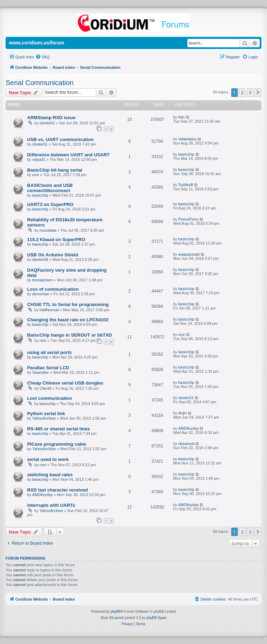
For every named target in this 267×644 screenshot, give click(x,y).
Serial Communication (40, 83)
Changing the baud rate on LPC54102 (68, 320)
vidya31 (39, 159)
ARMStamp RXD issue (51, 118)
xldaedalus (188, 139)
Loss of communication (53, 289)
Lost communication (50, 398)
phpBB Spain (156, 618)
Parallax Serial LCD (48, 368)
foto (181, 117)
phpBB (115, 612)
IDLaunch (117, 618)
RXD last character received (57, 490)
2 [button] (242, 92)
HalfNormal (49, 310)
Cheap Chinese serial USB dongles (65, 383)
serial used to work (48, 459)
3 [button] (250, 92)
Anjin (183, 413)
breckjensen (43, 280)
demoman (41, 294)
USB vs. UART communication (60, 139)
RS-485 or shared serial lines (58, 429)
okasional (186, 444)
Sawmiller (41, 372)
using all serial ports (49, 352)
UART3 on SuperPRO (50, 204)
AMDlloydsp (189, 428)
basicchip (186, 154)
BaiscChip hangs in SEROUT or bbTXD (70, 335)
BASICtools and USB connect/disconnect (50, 188)
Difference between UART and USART (68, 155)
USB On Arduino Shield (53, 255)
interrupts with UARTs (51, 505)
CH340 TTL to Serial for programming (68, 304)
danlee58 (40, 259)
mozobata (48, 230)
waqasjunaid (189, 254)
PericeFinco (188, 219)
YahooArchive (44, 418)
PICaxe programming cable (57, 444)
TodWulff (186, 185)
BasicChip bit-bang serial (55, 170)
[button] (258, 92)
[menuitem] (42, 57)
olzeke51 (47, 123)
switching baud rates (50, 475)
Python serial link (46, 414)
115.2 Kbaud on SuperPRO (56, 240)
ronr (36, 175)
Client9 (46, 388)
